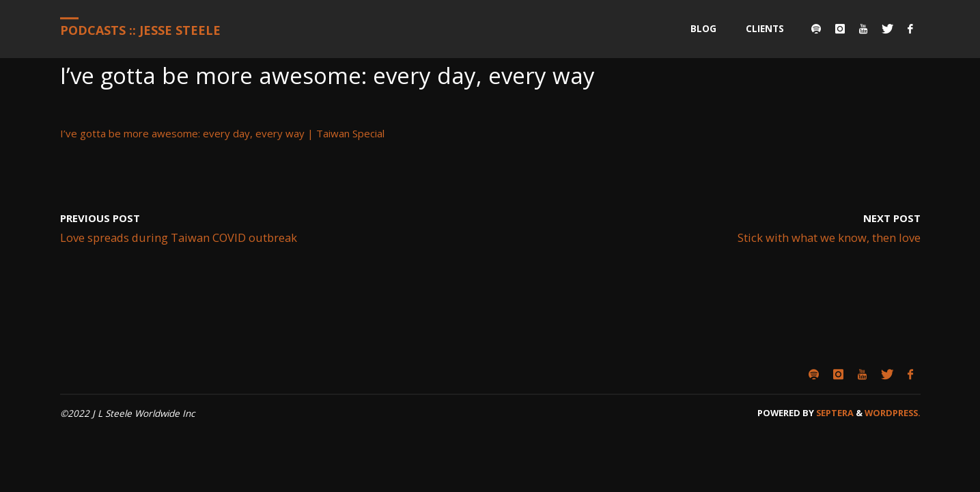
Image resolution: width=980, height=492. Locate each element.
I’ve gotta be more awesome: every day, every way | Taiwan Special (222, 133)
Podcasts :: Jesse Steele (140, 30)
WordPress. (893, 413)
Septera (834, 413)
